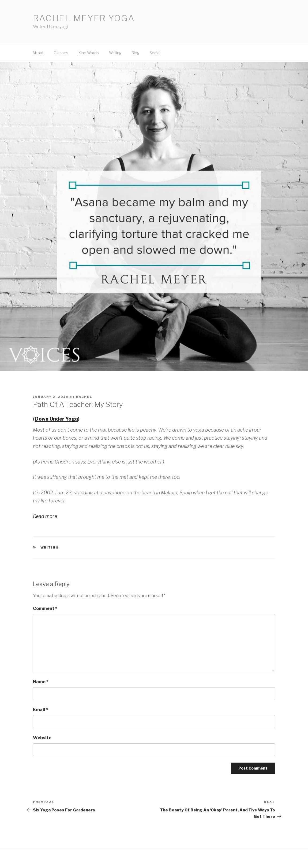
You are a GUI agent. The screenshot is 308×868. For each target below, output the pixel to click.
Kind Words (89, 53)
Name (41, 682)
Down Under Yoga (56, 419)
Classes (61, 53)
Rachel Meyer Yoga (84, 18)
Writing (115, 53)
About (38, 53)
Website (42, 738)
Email (41, 710)
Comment (45, 608)
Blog (135, 53)
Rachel (84, 397)
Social (155, 53)
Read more (45, 516)
